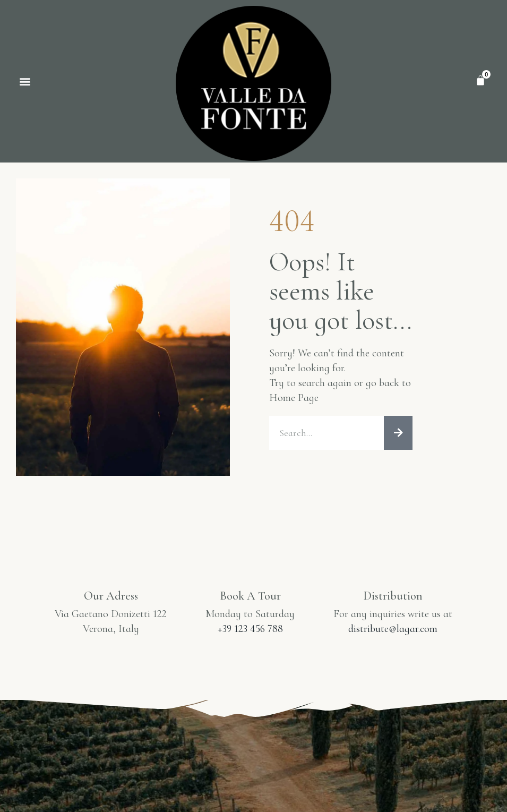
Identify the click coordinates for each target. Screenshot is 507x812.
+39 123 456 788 (250, 629)
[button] (25, 82)
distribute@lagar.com (393, 629)
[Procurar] (398, 433)
